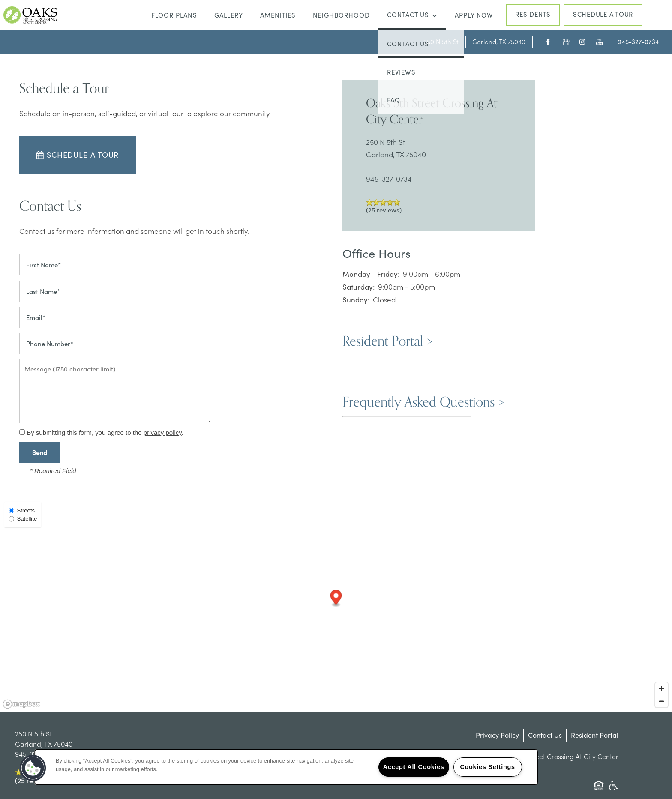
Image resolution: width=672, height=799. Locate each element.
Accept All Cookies (414, 767)
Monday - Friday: (371, 274)
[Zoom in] (661, 689)
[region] (286, 767)
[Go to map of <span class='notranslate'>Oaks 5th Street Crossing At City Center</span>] (441, 42)
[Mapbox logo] (21, 704)
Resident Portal (595, 735)
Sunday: (356, 300)
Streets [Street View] (22, 510)
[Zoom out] (661, 701)
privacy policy (163, 432)
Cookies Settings (487, 767)
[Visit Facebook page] (547, 42)
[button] (603, 15)
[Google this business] (564, 42)
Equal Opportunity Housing (599, 790)
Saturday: (358, 287)
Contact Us (545, 735)
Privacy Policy (497, 735)
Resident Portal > (387, 341)
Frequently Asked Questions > (423, 401)
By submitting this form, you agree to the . (105, 432)
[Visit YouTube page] (597, 42)
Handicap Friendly (613, 790)
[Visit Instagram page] (580, 42)
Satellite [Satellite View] (23, 519)
